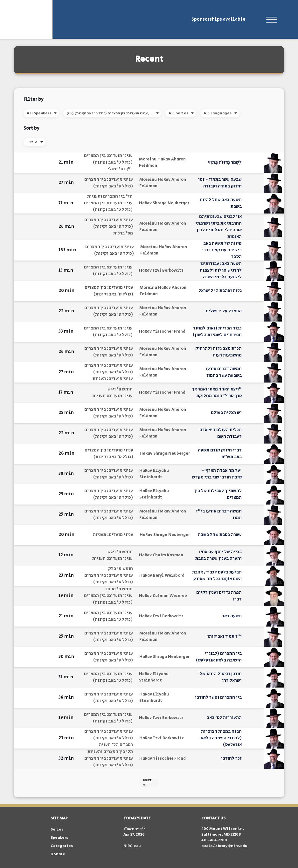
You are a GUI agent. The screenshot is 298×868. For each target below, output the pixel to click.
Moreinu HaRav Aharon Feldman (162, 163)
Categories (62, 846)
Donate (58, 854)
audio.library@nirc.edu (224, 846)
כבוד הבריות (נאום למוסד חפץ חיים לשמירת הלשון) (217, 332)
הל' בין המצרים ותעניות (110, 196)
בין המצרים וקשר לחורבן (218, 697)
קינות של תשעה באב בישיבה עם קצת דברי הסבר (222, 250)
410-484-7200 (214, 840)
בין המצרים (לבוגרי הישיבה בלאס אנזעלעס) (219, 657)
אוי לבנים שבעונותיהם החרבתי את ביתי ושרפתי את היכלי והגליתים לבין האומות (219, 227)
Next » (147, 783)
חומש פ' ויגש (120, 389)
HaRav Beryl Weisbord (162, 576)
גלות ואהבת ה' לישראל (220, 291)
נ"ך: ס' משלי (120, 169)
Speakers (59, 838)
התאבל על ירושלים (224, 311)
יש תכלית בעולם (226, 413)
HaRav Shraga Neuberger (164, 203)
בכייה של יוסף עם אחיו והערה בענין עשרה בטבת (218, 555)
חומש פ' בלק (121, 569)
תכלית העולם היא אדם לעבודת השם (221, 433)
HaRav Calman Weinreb (163, 596)
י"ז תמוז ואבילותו (225, 636)
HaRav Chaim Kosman (161, 555)
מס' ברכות (123, 233)
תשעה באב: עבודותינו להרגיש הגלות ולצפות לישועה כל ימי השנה (221, 270)
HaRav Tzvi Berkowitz (161, 271)
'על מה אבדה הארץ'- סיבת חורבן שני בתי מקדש (217, 474)
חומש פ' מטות (119, 589)
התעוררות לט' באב (224, 718)
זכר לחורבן (231, 758)
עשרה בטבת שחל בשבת (220, 535)
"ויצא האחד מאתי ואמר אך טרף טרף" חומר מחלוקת (217, 393)
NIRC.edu (132, 846)
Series (57, 829)
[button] (50, 163)
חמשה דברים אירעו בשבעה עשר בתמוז (224, 372)
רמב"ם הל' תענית (116, 745)
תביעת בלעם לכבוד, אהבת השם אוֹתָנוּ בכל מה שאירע (217, 576)
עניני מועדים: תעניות (113, 379)
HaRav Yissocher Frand (162, 332)
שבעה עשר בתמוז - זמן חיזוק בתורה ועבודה (220, 183)
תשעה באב (232, 616)
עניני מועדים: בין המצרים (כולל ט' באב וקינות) (108, 159)
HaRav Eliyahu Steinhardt (154, 474)
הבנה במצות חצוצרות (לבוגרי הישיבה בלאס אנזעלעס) (221, 738)
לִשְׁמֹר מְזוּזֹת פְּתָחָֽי (225, 162)
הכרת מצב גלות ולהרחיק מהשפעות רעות (218, 352)
